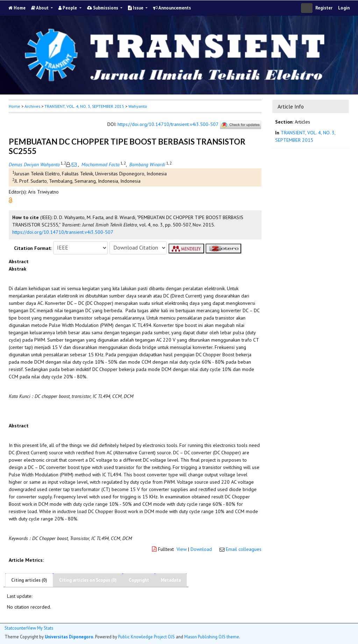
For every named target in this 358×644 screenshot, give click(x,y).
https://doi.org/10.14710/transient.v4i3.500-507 (168, 124)
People (68, 8)
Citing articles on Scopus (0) (88, 580)
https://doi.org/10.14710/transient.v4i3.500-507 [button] (63, 232)
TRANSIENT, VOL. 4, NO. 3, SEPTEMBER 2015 (84, 106)
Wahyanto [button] (138, 106)
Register (324, 8)
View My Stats (40, 628)
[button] (10, 199)
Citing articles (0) (29, 580)
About (40, 8)
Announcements (172, 8)
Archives (32, 106)
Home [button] (15, 106)
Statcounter (16, 628)
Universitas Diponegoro (69, 637)
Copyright (139, 580)
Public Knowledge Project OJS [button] (146, 637)
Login (344, 8)
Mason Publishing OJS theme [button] (212, 637)
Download (201, 549)
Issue (136, 8)
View (182, 549)
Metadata (171, 580)
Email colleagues (244, 549)
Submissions (103, 8)
